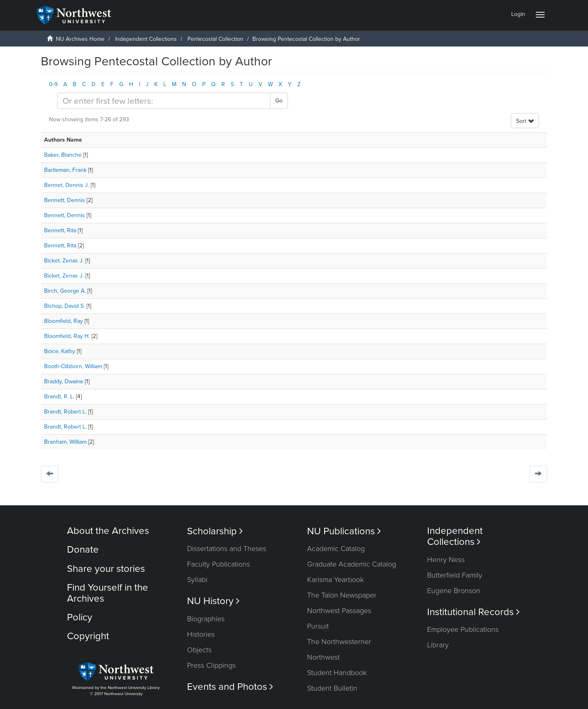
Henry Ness (446, 560)
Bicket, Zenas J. (64, 261)
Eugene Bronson (454, 591)
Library (438, 645)
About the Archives (108, 531)
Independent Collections (146, 39)
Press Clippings (211, 665)
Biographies (206, 619)
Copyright (88, 636)
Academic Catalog (336, 549)
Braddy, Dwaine (64, 381)
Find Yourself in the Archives (108, 593)
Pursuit (318, 626)
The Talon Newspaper (342, 595)
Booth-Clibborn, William (73, 366)
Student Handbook (337, 673)
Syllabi (197, 580)
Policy (80, 617)
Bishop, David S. (65, 306)
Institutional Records (473, 612)
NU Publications (344, 531)
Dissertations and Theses (227, 549)
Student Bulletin (332, 688)
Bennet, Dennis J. (67, 185)
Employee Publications (463, 629)
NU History (213, 601)
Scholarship (215, 531)
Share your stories (106, 569)
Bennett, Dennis (65, 200)
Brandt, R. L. (59, 397)
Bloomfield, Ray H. (67, 336)
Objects (199, 650)
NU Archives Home (80, 39)
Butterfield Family (455, 575)
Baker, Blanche (63, 155)
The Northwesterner (339, 642)
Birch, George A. (65, 291)
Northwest (323, 657)
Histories (201, 634)
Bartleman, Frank (65, 170)
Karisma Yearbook (335, 580)
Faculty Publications (218, 564)
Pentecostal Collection (215, 39)
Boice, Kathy (60, 351)
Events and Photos (230, 687)
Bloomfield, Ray (63, 321)
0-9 (53, 84)
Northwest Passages (339, 611)
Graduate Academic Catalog (352, 564)
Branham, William (65, 442)
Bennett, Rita (60, 230)
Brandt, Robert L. (65, 412)
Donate (83, 550)
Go (279, 101)
